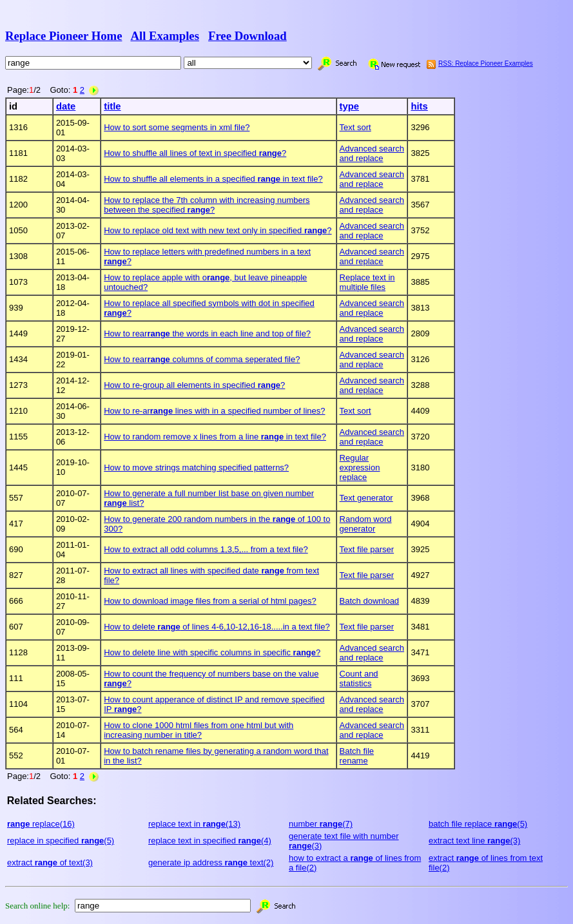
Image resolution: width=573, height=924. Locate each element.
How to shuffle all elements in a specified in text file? (213, 179)
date (66, 106)
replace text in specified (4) (210, 841)
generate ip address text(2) (211, 862)
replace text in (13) (194, 824)
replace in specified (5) (61, 841)
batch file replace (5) (478, 824)
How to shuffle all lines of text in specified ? (195, 153)
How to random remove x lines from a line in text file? (215, 437)
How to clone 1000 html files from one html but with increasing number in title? (199, 730)
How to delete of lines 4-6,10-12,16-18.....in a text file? (217, 627)
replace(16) (41, 824)
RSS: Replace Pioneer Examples (486, 63)
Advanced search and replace (372, 153)
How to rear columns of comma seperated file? (202, 359)
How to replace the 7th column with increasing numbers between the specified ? (207, 205)
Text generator (366, 498)
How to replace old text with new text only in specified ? (218, 230)
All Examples (165, 36)
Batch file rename (357, 756)
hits (419, 106)
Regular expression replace (360, 467)
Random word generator (366, 524)
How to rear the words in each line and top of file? (207, 333)
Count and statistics (359, 679)
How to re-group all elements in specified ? (194, 385)
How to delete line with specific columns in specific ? (212, 652)
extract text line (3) (474, 841)
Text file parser (367, 549)
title (112, 106)
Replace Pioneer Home (63, 36)
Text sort (355, 127)
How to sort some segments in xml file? (177, 127)
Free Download (248, 36)
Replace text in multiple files (367, 282)
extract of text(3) (50, 862)
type (349, 106)
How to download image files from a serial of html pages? (210, 601)
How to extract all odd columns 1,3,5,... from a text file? (206, 549)
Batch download (370, 601)
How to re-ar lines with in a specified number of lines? (214, 411)
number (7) (321, 824)
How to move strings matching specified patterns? (196, 467)
